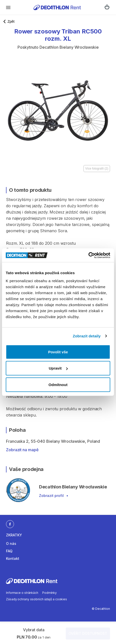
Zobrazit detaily (87, 336)
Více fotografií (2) (97, 169)
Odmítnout (58, 384)
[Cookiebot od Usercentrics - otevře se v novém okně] (88, 255)
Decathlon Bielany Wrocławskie (69, 47)
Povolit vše (58, 352)
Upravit (58, 368)
